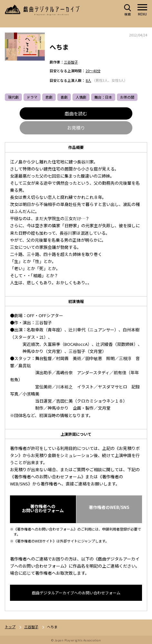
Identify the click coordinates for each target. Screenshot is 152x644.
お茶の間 (127, 97)
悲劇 (49, 97)
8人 (88, 80)
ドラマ (32, 97)
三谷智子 (71, 62)
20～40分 (93, 71)
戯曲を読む (76, 113)
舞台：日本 (103, 97)
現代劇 (13, 97)
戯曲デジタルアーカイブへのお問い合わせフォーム (76, 593)
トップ (10, 627)
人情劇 (81, 97)
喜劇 (64, 97)
